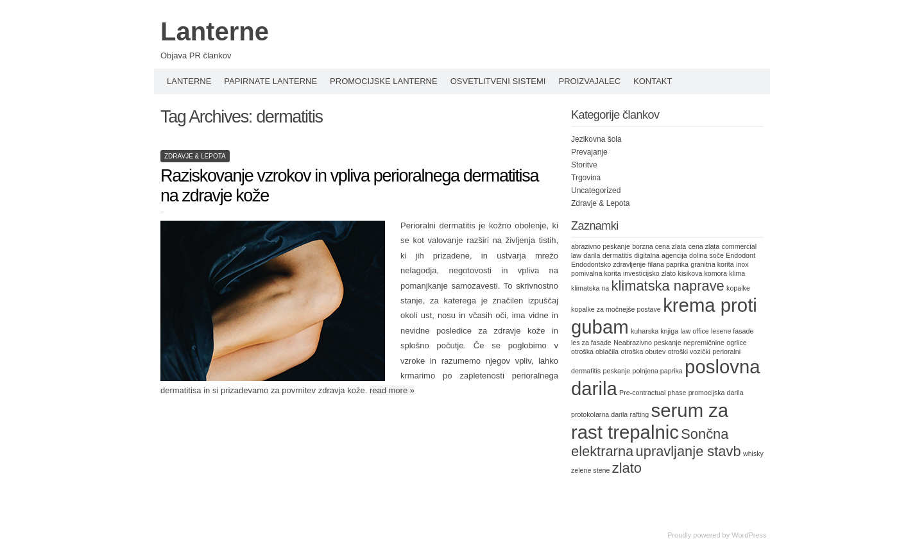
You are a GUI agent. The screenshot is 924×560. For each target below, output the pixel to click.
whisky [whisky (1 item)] (753, 454)
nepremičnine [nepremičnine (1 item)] (704, 343)
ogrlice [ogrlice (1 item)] (736, 343)
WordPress (749, 535)
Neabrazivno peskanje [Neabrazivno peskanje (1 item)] (647, 343)
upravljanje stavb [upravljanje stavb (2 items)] (689, 451)
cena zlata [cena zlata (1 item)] (704, 246)
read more (392, 390)
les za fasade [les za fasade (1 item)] (591, 343)
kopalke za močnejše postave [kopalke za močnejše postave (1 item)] (616, 309)
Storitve (584, 165)
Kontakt (653, 81)
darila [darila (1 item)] (592, 255)
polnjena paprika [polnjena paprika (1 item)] (658, 371)
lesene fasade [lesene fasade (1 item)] (732, 331)
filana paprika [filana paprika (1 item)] (668, 264)
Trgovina (586, 178)
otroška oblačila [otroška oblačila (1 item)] (595, 352)
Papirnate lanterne (270, 81)
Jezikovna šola (596, 139)
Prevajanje (589, 152)
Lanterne (215, 31)
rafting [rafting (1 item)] (640, 414)
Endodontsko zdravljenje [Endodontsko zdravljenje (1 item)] (608, 264)
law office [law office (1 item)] (694, 331)
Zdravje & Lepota (195, 156)
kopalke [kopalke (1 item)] (738, 288)
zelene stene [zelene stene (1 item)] (590, 470)
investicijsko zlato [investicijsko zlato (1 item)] (649, 273)
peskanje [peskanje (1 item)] (617, 371)
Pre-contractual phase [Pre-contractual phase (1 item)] (653, 393)
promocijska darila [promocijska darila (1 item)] (716, 393)
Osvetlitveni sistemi (498, 81)
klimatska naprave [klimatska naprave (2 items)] (668, 286)
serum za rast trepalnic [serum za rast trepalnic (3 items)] (650, 421)
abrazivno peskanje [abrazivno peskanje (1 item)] (601, 246)
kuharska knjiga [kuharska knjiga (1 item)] (654, 331)
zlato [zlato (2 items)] (627, 468)
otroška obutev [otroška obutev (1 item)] (643, 352)
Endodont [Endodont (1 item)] (740, 255)
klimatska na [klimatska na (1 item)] (590, 288)
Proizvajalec (589, 81)
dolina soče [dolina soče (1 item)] (706, 255)
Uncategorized (596, 191)
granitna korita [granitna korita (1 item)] (712, 264)
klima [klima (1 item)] (737, 273)
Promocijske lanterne (384, 81)
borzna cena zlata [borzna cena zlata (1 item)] (659, 246)
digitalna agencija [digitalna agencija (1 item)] (660, 255)
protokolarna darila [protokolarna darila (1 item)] (599, 414)
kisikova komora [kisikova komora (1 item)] (703, 273)
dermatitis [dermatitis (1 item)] (617, 255)
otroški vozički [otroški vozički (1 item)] (689, 352)
